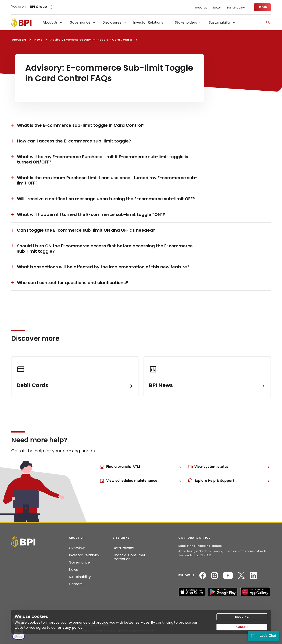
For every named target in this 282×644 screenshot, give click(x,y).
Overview (77, 548)
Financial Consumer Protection (129, 557)
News (217, 8)
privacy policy (70, 628)
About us (201, 8)
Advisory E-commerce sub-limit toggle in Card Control (91, 40)
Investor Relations (84, 555)
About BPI (19, 40)
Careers (76, 584)
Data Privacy (123, 548)
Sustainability (236, 8)
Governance (79, 562)
